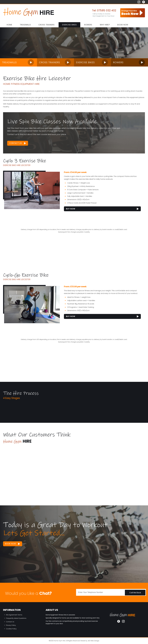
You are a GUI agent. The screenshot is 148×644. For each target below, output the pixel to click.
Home (9, 25)
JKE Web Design (93, 641)
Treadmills (25, 25)
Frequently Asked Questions (16, 618)
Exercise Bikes (69, 25)
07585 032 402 (107, 10)
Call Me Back (135, 593)
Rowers (88, 25)
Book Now (123, 25)
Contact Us (16, 143)
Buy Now (71, 209)
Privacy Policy (11, 625)
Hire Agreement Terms (14, 615)
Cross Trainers (47, 25)
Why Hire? (105, 25)
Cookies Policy (11, 629)
